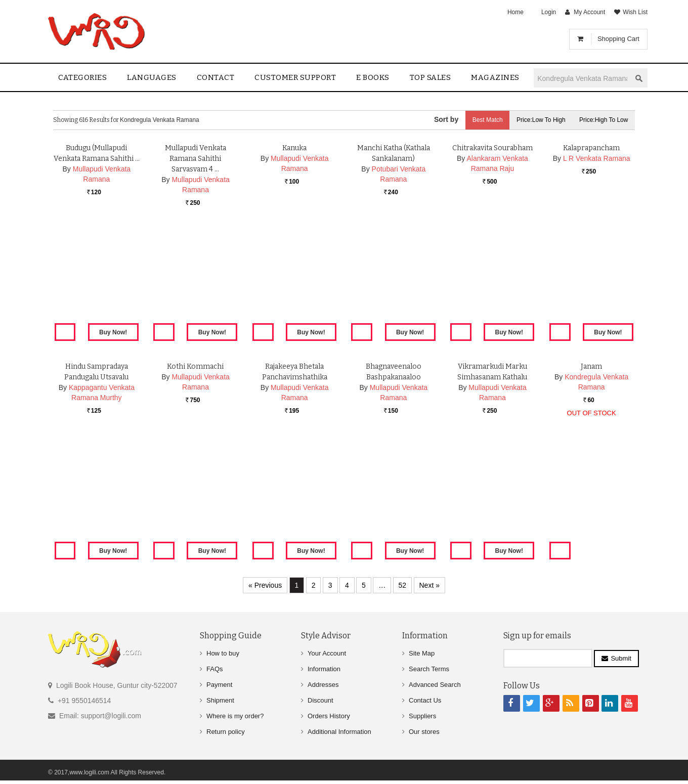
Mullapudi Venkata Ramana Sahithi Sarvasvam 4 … (195, 276)
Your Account (327, 653)
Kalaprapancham (592, 266)
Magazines (495, 77)
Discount (320, 700)
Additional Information (339, 732)
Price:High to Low (603, 120)
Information (324, 669)
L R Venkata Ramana (597, 276)
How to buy (223, 653)
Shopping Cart (618, 39)
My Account (589, 12)
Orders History (329, 716)
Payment (219, 685)
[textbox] (582, 78)
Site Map (422, 653)
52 (403, 585)
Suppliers (422, 716)
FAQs (215, 669)
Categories (82, 77)
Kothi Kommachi (195, 484)
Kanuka (294, 266)
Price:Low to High (539, 120)
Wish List (635, 12)
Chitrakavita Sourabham (492, 266)
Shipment (220, 700)
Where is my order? (235, 716)
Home (515, 12)
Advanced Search (435, 685)
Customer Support (295, 77)
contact (216, 77)
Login (549, 12)
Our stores (424, 732)
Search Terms (429, 669)
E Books (373, 77)
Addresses (323, 685)
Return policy (226, 732)
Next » (429, 585)
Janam (591, 484)
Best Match (484, 120)
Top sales (431, 77)
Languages (152, 77)
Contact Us (425, 700)
